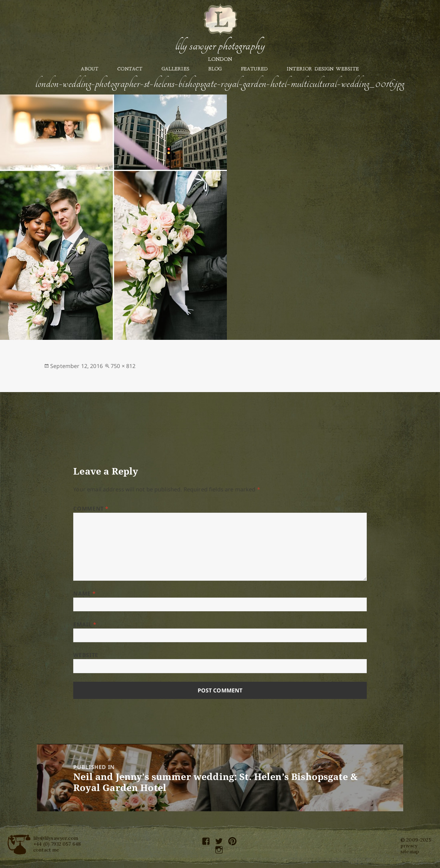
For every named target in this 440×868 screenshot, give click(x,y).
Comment (91, 509)
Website (86, 655)
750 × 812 (123, 366)
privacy (409, 846)
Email (85, 624)
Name (84, 593)
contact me (46, 850)
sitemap (410, 852)
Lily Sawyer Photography (220, 46)
